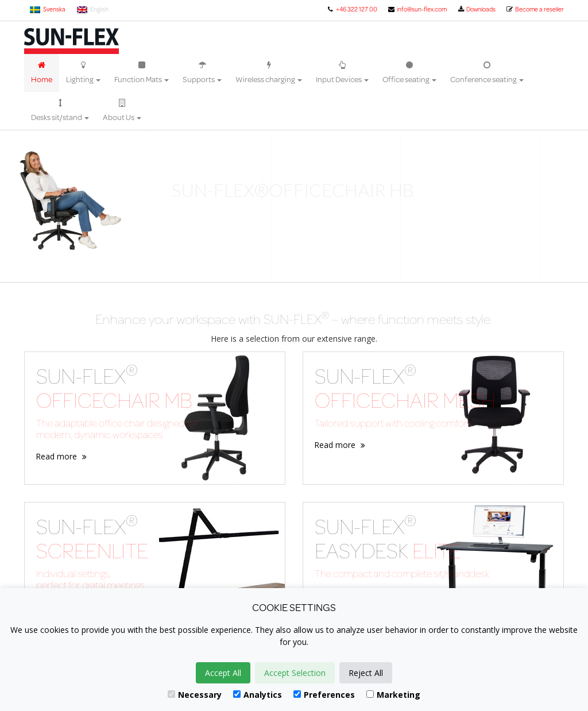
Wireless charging (269, 73)
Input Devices (342, 73)
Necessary (195, 695)
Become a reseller (535, 9)
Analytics (258, 695)
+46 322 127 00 (351, 9)
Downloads (476, 9)
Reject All (366, 673)
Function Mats (142, 73)
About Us (122, 111)
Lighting (83, 73)
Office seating (409, 73)
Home (42, 73)
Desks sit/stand (60, 111)
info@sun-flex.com (417, 9)
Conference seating (487, 73)
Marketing (393, 695)
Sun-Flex (71, 41)
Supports (202, 73)
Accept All (223, 673)
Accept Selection (295, 673)
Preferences (324, 695)
